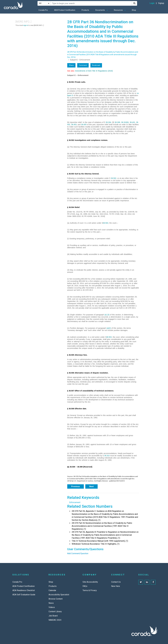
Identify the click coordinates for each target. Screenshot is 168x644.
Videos (52, 607)
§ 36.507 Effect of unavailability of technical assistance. (91, 391)
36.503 (106, 223)
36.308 (117, 122)
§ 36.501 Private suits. (77, 82)
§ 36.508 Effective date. (77, 409)
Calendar (52, 590)
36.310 (107, 456)
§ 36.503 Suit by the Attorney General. (83, 174)
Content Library (55, 612)
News (51, 603)
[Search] (134, 3)
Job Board (53, 616)
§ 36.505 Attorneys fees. (77, 355)
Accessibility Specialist (59, 595)
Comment (83, 65)
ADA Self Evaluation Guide (24, 595)
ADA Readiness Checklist (24, 590)
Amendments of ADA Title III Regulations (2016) (94, 71)
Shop (134, 10)
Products (85, 10)
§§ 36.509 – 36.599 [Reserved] (80, 467)
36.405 (84, 125)
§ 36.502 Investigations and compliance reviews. (88, 140)
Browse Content (56, 599)
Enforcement (75, 502)
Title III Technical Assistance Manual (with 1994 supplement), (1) (100, 541)
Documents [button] (100, 10)
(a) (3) (107, 315)
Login (152, 3)
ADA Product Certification (65, 10)
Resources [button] (119, 10)
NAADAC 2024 (55, 620)
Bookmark (96, 65)
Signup (161, 3)
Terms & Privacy (90, 590)
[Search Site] (91, 3)
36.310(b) (125, 122)
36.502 (114, 178)
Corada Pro (43, 10)
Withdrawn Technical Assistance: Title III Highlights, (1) (96, 544)
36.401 (132, 122)
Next (91, 486)
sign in (26, 25)
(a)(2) (109, 328)
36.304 (108, 122)
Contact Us (116, 582)
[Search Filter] (44, 3)
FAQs (85, 586)
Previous (76, 486)
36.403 (74, 125)
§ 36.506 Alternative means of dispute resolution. (88, 373)
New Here (116, 586)
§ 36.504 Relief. (74, 207)
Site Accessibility (90, 582)
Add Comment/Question (78, 553)
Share (71, 65)
